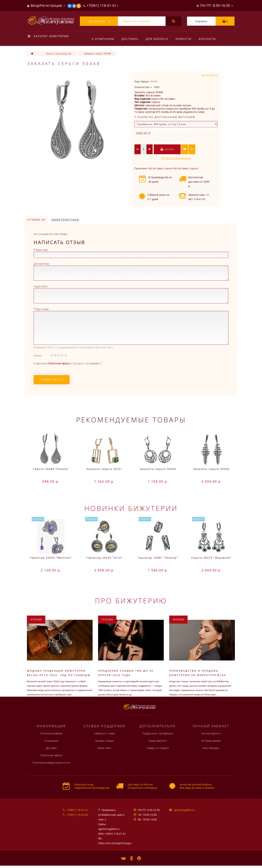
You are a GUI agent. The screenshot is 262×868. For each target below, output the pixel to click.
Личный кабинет (211, 733)
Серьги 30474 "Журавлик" (212, 558)
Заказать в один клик (178, 158)
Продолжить (52, 379)
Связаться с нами (104, 733)
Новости (185, 39)
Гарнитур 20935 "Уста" (104, 558)
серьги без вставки (176, 168)
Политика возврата (51, 733)
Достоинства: (41, 264)
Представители (158, 741)
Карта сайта (104, 748)
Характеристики (65, 220)
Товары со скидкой (158, 748)
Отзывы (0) (36, 220)
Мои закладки (211, 748)
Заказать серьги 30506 (211, 469)
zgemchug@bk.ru (184, 810)
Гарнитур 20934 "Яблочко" (51, 558)
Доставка (131, 39)
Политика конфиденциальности (51, 763)
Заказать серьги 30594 (158, 469)
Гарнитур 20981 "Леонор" (158, 558)
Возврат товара (104, 741)
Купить (167, 149)
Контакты (210, 39)
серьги (194, 168)
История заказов (211, 741)
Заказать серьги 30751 (104, 469)
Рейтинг (38, 356)
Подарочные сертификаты (158, 733)
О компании (103, 39)
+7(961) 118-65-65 (77, 815)
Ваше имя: (42, 250)
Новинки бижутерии (131, 508)
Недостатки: (41, 286)
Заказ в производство (59, 53)
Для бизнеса (158, 39)
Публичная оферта (51, 755)
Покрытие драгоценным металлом (166, 117)
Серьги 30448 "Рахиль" (51, 469)
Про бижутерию (131, 601)
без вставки (156, 168)
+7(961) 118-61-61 (77, 810)
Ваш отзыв (42, 309)
